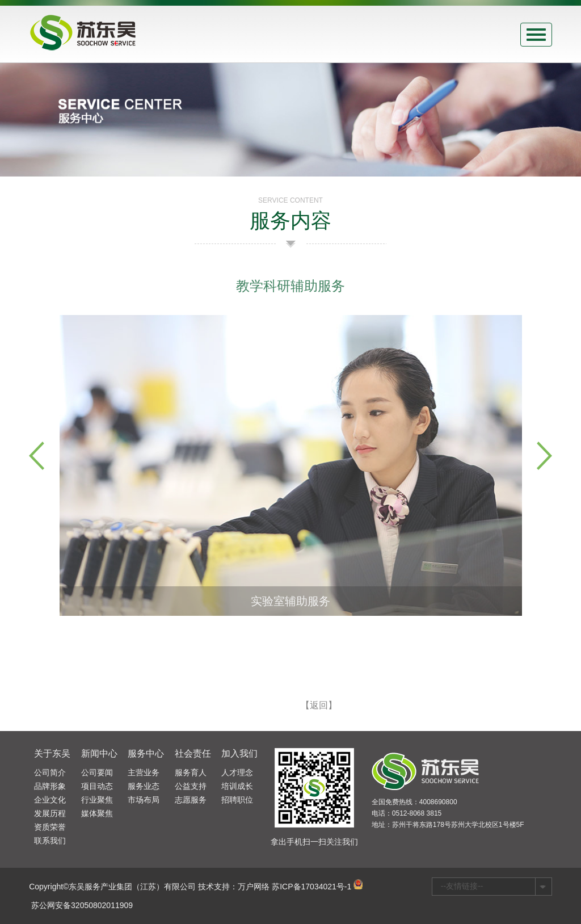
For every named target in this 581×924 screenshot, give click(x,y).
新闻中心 (99, 753)
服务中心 (146, 753)
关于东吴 (52, 753)
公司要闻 (97, 772)
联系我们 (50, 841)
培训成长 (237, 786)
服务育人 (191, 772)
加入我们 (239, 753)
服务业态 (144, 786)
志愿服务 (191, 800)
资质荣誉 (50, 827)
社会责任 (193, 753)
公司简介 (50, 772)
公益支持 (191, 786)
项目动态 (97, 786)
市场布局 (144, 800)
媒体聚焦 (97, 813)
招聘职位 (237, 800)
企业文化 (50, 800)
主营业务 (144, 772)
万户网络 (254, 887)
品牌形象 (50, 786)
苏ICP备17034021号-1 (311, 887)
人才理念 (237, 772)
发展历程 (50, 813)
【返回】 (319, 711)
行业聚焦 (97, 800)
